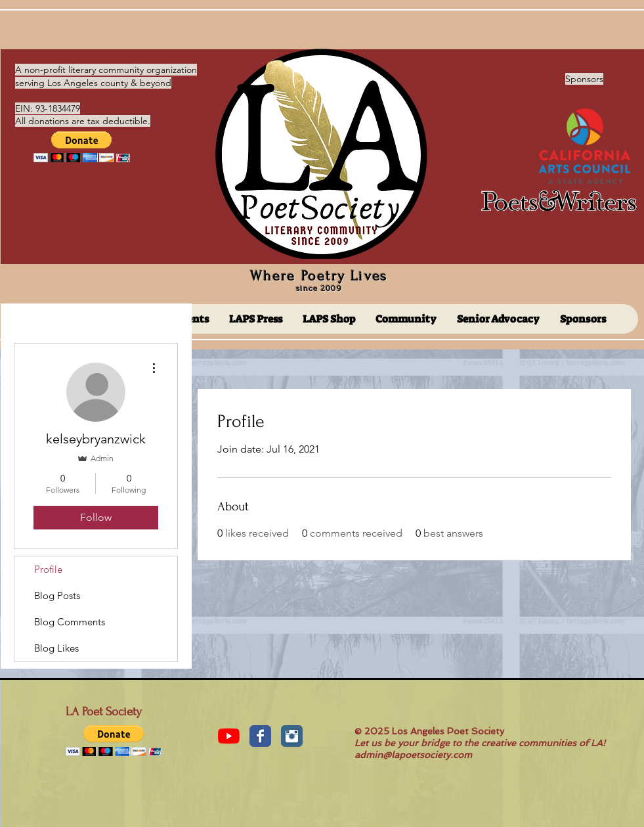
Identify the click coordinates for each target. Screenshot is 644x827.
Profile (48, 569)
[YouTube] (229, 736)
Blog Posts (57, 595)
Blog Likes (56, 648)
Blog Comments (70, 622)
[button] (82, 147)
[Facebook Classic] (260, 736)
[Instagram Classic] (292, 736)
